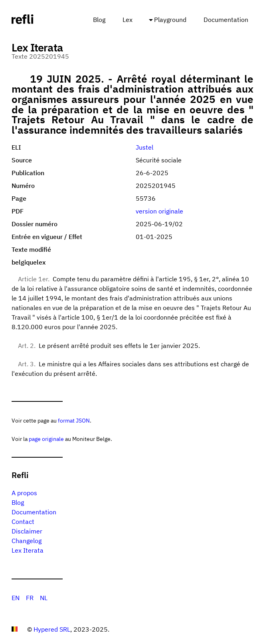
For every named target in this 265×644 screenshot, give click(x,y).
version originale (159, 211)
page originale (46, 439)
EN (16, 598)
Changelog (27, 541)
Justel (144, 147)
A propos (24, 493)
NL (44, 598)
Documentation (226, 20)
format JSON (74, 420)
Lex (128, 20)
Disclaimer (27, 531)
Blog (99, 20)
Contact (23, 522)
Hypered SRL (52, 629)
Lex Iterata (28, 550)
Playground (170, 20)
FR (30, 598)
